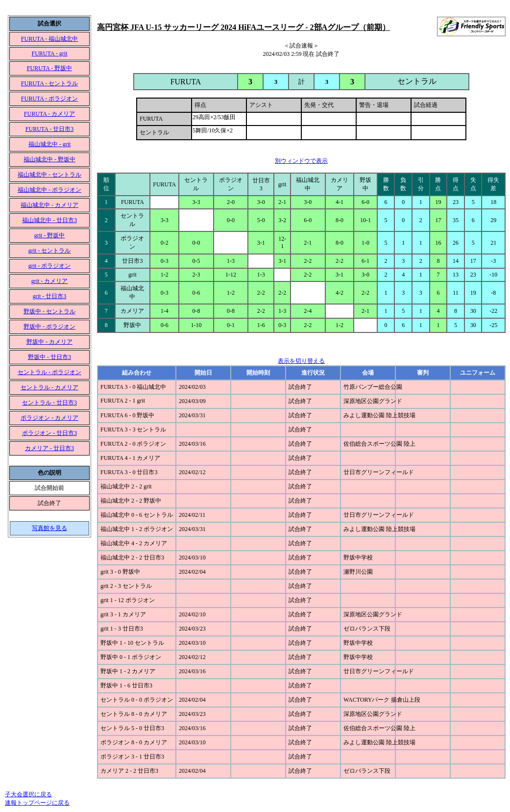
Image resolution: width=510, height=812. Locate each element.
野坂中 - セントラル (49, 311)
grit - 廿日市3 (50, 296)
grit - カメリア (50, 281)
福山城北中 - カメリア (49, 205)
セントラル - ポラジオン (49, 372)
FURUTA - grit (49, 53)
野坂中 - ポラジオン (49, 327)
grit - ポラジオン (50, 266)
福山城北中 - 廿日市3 (49, 220)
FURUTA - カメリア (49, 114)
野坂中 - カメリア (49, 342)
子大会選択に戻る (28, 794)
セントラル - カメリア (49, 387)
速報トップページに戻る (37, 803)
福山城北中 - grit (50, 144)
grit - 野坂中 (50, 235)
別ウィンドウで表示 (301, 161)
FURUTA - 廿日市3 (49, 129)
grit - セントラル (50, 251)
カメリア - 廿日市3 (49, 448)
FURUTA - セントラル (49, 83)
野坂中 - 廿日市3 (49, 357)
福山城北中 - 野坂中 (49, 159)
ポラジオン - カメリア (49, 418)
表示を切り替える (301, 361)
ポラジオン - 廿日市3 (49, 433)
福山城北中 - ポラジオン (49, 190)
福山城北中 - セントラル (49, 175)
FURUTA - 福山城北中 (49, 39)
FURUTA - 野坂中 (49, 68)
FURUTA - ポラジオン (49, 99)
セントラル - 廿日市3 (49, 403)
